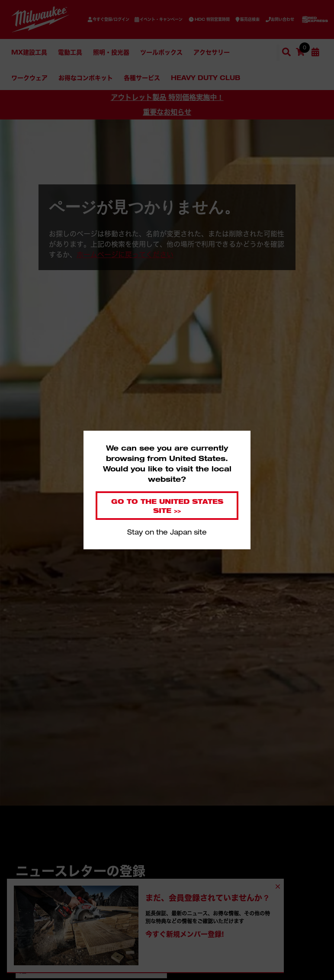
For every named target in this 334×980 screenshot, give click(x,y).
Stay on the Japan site (167, 532)
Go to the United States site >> (167, 506)
